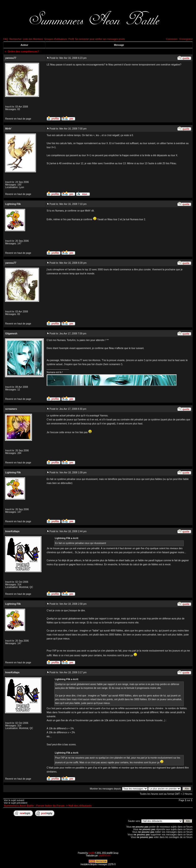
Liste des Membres (33, 39)
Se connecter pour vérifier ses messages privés (100, 39)
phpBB (91, 853)
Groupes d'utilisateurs (56, 39)
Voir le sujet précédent (16, 803)
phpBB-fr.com (105, 856)
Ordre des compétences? (23, 52)
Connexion (172, 39)
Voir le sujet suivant (14, 800)
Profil (71, 39)
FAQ (6, 39)
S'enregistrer (186, 39)
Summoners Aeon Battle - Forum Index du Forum (34, 806)
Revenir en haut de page (18, 119)
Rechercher (16, 39)
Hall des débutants (80, 806)
